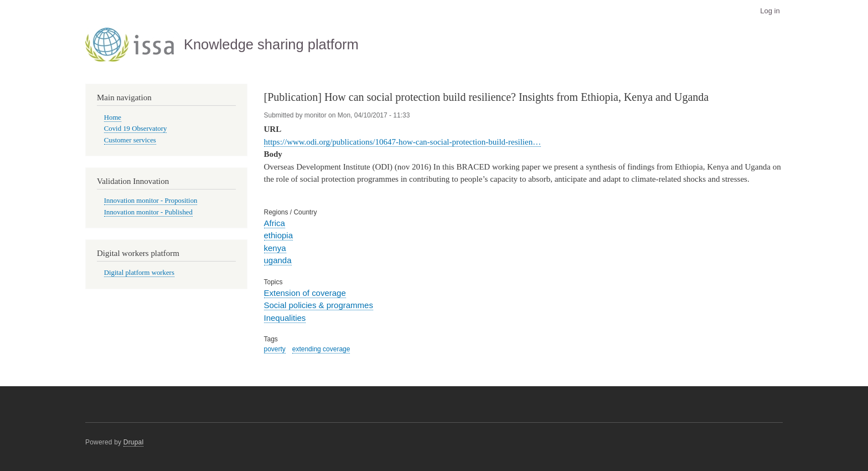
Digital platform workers (139, 273)
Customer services (130, 140)
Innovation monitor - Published (148, 212)
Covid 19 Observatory (136, 129)
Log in (770, 11)
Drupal (134, 442)
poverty (275, 349)
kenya (275, 248)
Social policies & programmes (319, 305)
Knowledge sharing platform (271, 44)
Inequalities (285, 318)
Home (113, 117)
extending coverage (321, 349)
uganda (278, 260)
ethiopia (279, 235)
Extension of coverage (305, 293)
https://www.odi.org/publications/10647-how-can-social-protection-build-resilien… (403, 142)
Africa (275, 223)
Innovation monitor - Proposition (151, 201)
